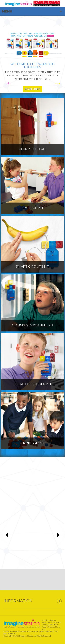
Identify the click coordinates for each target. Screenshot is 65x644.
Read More (33, 89)
